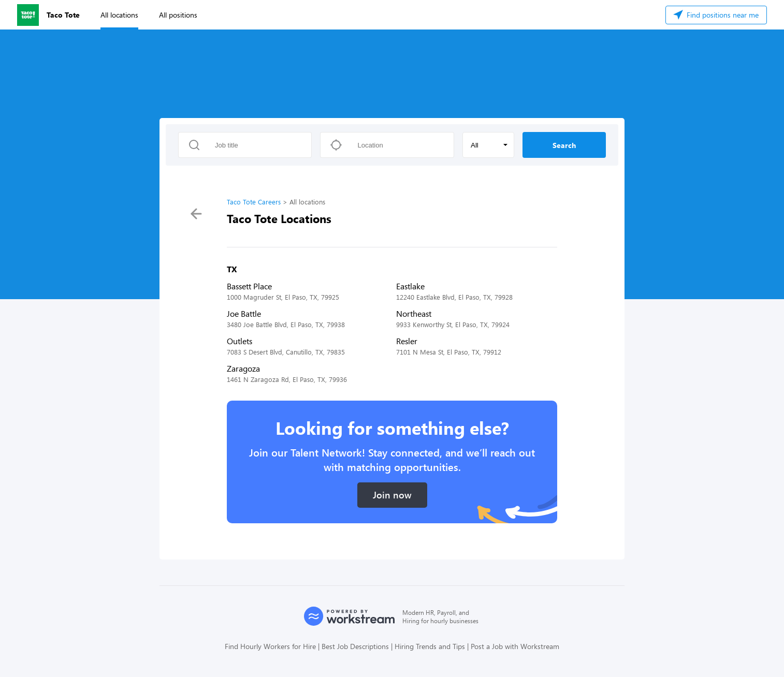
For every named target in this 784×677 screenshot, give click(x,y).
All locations (119, 15)
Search (564, 145)
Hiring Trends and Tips (430, 646)
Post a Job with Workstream (515, 646)
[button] (488, 145)
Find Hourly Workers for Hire (270, 646)
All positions (178, 15)
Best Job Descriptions (355, 646)
